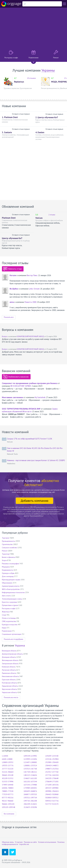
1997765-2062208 (30, 801)
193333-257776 (8, 766)
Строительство (7, 544)
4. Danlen (40, 132)
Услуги (4, 560)
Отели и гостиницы (9, 618)
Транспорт (6, 554)
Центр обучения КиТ (12, 238)
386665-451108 (8, 775)
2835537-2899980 (52, 788)
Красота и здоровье (10, 602)
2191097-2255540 (52, 756)
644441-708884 (8, 788)
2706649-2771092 (52, 782)
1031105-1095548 (9, 807)
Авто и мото (6, 596)
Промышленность (8, 541)
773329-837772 (8, 794)
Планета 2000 (30, 302)
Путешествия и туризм (10, 605)
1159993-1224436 (30, 759)
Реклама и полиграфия (10, 564)
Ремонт (5, 551)
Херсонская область (9, 689)
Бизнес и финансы (9, 557)
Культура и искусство (10, 625)
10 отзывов (31, 78)
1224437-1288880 (30, 762)
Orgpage (11, 4)
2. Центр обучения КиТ (47, 117)
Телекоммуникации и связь (12, 599)
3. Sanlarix (7, 132)
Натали (13, 275)
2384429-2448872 (52, 766)
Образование (7, 583)
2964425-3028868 (52, 794)
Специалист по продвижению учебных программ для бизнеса (30, 383)
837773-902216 (8, 798)
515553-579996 (8, 782)
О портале (19, 842)
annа (12, 302)
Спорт (4, 615)
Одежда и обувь (8, 573)
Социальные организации (12, 634)
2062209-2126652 (30, 804)
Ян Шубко (14, 289)
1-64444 (5, 756)
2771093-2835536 (52, 785)
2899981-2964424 (52, 791)
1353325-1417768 (30, 769)
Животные (6, 612)
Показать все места (11, 697)
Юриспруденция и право (11, 580)
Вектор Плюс (32, 275)
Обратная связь (8, 842)
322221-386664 (8, 772)
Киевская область (9, 667)
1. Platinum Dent (10, 117)
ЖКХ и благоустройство (11, 589)
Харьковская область (10, 686)
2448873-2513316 (52, 769)
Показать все (9, 317)
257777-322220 (8, 769)
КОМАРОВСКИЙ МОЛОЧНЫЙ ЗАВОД (30, 336)
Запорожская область (10, 664)
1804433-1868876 (30, 791)
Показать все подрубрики (13, 639)
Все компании (9, 814)
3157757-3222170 (52, 804)
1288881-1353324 (30, 766)
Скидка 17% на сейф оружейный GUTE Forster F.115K (30, 439)
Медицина (6, 567)
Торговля (5, 538)
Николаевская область (10, 676)
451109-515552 (8, 778)
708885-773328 (8, 791)
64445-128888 (7, 759)
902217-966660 (8, 801)
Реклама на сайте (30, 842)
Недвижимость (7, 570)
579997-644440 (8, 785)
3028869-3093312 (52, 798)
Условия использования (47, 842)
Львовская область (9, 673)
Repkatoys (19, 82)
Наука (4, 628)
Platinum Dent (9, 218)
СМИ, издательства (9, 621)
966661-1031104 (8, 804)
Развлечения (7, 631)
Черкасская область (9, 692)
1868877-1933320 (30, 794)
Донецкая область (9, 657)
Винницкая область (9, 651)
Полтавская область (9, 683)
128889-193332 (8, 762)
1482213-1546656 (30, 775)
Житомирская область (10, 660)
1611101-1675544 (30, 782)
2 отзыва (52, 215)
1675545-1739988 (30, 785)
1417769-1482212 (30, 772)
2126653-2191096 (30, 807)
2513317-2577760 (52, 772)
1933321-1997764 (30, 798)
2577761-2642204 (52, 775)
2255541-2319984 (52, 759)
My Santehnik (40, 397)
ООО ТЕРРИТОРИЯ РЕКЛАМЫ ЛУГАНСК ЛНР (21, 409)
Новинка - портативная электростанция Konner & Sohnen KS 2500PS (36, 460)
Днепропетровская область (12, 654)
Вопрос (5, 336)
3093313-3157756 (52, 801)
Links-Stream (34, 289)
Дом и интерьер (8, 576)
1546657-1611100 (30, 778)
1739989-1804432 (30, 788)
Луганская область (9, 670)
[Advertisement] (33, 28)
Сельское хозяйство (10, 548)
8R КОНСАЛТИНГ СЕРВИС (21, 386)
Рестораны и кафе (9, 609)
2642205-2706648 (52, 778)
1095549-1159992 (30, 756)
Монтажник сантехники (12, 397)
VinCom (39, 218)
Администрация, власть (11, 586)
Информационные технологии (13, 593)
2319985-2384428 (52, 762)
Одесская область (9, 680)
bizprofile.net (24, 844)
